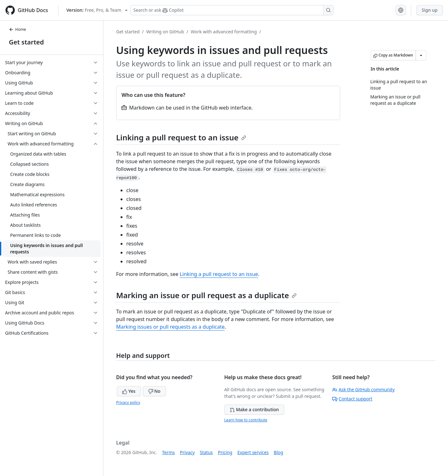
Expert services (253, 452)
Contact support (352, 399)
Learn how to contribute (246, 420)
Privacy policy (128, 402)
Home (17, 29)
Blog (279, 452)
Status (206, 452)
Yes (129, 391)
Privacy (187, 452)
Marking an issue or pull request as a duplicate (206, 295)
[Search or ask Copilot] (232, 10)
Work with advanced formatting (224, 32)
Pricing (225, 452)
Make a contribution (254, 409)
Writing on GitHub (165, 32)
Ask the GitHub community (363, 389)
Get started (26, 42)
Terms (168, 452)
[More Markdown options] (421, 55)
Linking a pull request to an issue (181, 137)
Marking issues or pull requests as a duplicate (170, 327)
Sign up (430, 10)
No (154, 391)
